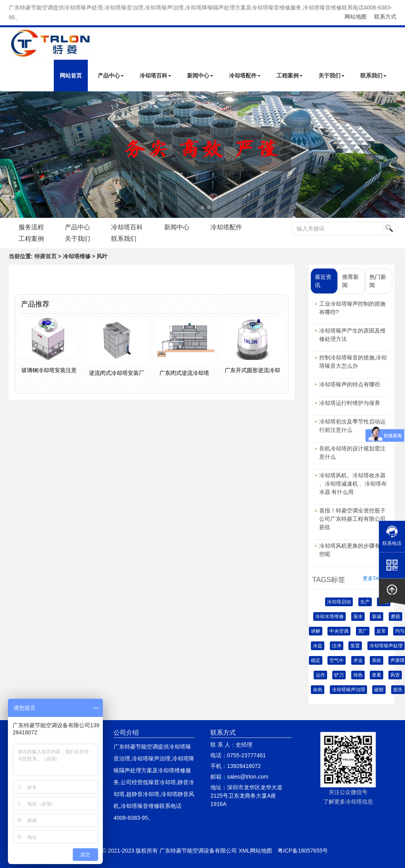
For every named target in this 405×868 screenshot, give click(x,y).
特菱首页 (45, 256)
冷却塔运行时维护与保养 (350, 403)
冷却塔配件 (245, 76)
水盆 (318, 646)
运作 (320, 675)
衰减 (377, 616)
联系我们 (373, 76)
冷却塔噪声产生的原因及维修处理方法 (352, 335)
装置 (355, 646)
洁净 (337, 646)
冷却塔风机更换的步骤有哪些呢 (352, 550)
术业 (358, 660)
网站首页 (71, 76)
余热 (318, 690)
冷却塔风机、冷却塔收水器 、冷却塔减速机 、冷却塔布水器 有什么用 (353, 484)
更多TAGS (375, 578)
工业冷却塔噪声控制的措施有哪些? (352, 308)
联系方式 (385, 17)
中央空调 (339, 631)
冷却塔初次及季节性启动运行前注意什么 (352, 426)
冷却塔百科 (155, 76)
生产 (365, 602)
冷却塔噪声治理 (348, 690)
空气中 (337, 660)
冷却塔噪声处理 (386, 646)
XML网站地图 (255, 851)
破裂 (379, 690)
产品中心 (111, 76)
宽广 (363, 631)
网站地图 (356, 17)
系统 (377, 660)
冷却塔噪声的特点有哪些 (350, 384)
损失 (398, 690)
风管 (395, 675)
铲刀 (339, 675)
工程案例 (290, 76)
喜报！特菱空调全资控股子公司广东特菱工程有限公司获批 (352, 519)
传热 (358, 675)
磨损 (396, 616)
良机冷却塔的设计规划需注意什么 (352, 453)
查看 (377, 675)
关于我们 (331, 76)
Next (8, 155)
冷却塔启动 (339, 602)
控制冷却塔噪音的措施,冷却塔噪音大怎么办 (353, 362)
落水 (358, 616)
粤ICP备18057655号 (303, 851)
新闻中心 (200, 76)
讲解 (316, 631)
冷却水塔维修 (329, 616)
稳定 (316, 660)
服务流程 (31, 227)
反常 (381, 631)
